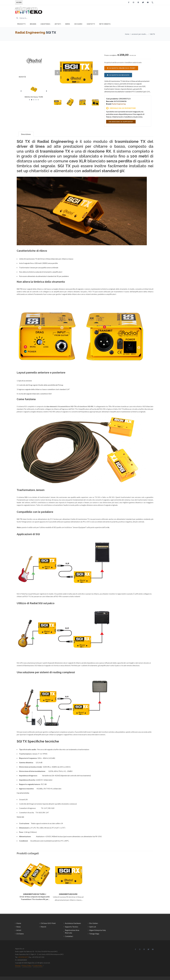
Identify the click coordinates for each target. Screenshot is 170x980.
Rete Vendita (105, 24)
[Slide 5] (38, 100)
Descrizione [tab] (26, 134)
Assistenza (45, 24)
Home (127, 34)
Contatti (91, 24)
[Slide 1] (29, 100)
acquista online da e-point (121, 68)
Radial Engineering (30, 32)
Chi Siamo (78, 24)
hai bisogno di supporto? (121, 122)
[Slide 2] (32, 100)
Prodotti (21, 24)
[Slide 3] (34, 100)
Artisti (58, 24)
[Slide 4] (36, 100)
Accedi (19, 2)
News (68, 24)
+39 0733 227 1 (23, 957)
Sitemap (18, 966)
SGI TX (152, 34)
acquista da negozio (118, 75)
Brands (33, 24)
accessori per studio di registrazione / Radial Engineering (140, 34)
